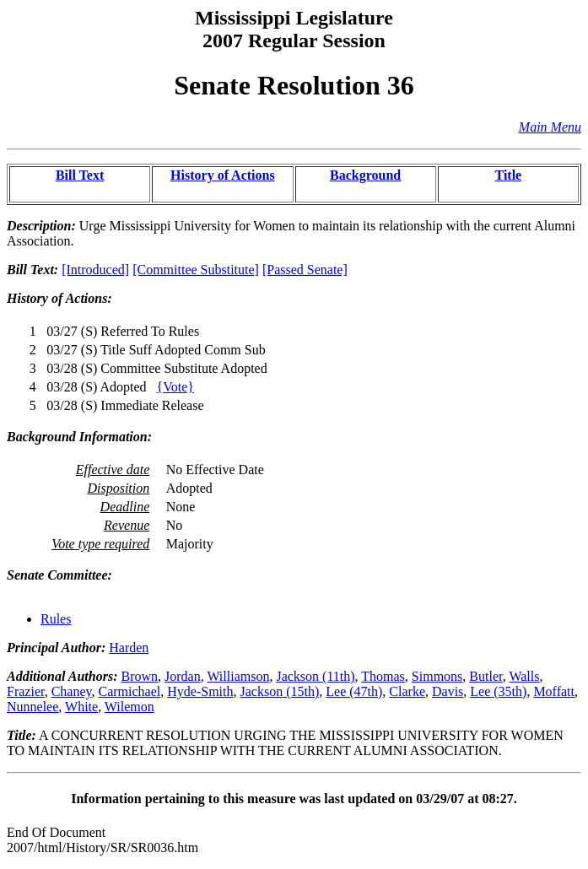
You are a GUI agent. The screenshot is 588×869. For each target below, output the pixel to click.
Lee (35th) (498, 691)
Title (509, 175)
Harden (129, 648)
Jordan (183, 676)
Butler (486, 676)
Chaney (72, 691)
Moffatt (554, 691)
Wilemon (129, 707)
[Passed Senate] (305, 270)
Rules (56, 619)
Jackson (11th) (315, 676)
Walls (524, 676)
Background (365, 175)
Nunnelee (32, 707)
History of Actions (223, 175)
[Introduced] (95, 270)
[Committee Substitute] (196, 270)
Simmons (437, 676)
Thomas (383, 676)
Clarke (407, 691)
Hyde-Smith (200, 691)
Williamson (238, 676)
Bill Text (80, 175)
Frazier (26, 691)
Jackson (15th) (279, 691)
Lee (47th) (354, 691)
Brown (139, 676)
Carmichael (130, 691)
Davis (448, 691)
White (81, 707)
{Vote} (175, 387)
